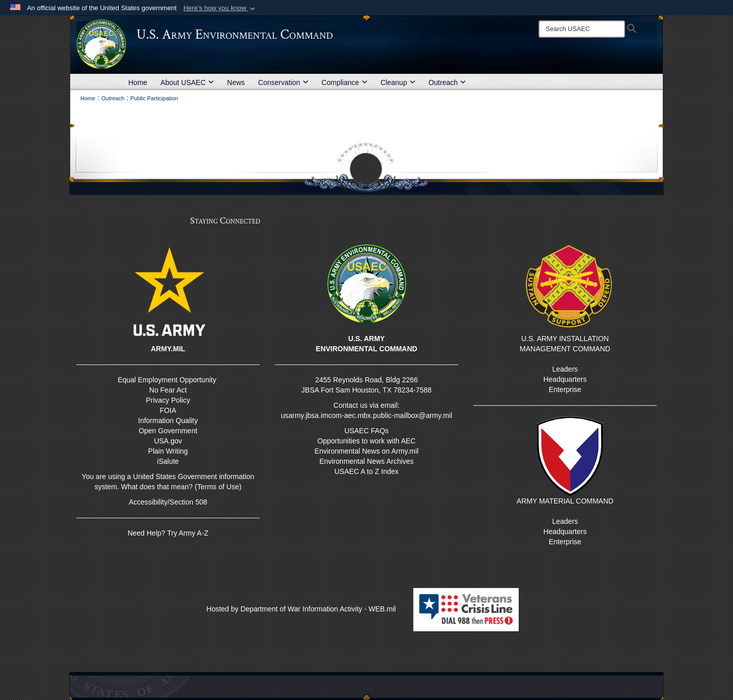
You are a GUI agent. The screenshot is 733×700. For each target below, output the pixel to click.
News (236, 82)
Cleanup (398, 82)
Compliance (345, 82)
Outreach (447, 82)
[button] (220, 8)
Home (138, 82)
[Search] (582, 29)
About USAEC (187, 82)
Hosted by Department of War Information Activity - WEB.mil (301, 609)
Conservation (283, 82)
